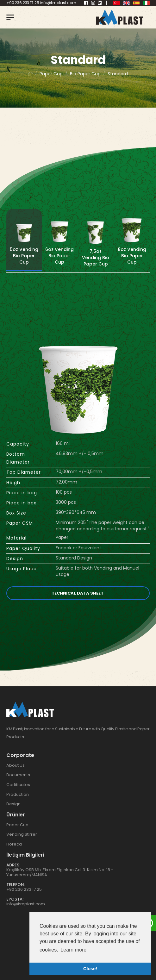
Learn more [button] (73, 950)
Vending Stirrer (22, 834)
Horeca (14, 844)
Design (13, 804)
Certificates (18, 785)
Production (18, 794)
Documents (18, 775)
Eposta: (15, 899)
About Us (16, 765)
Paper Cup (17, 825)
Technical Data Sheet (78, 593)
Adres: (13, 865)
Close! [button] (90, 969)
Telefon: (16, 885)
